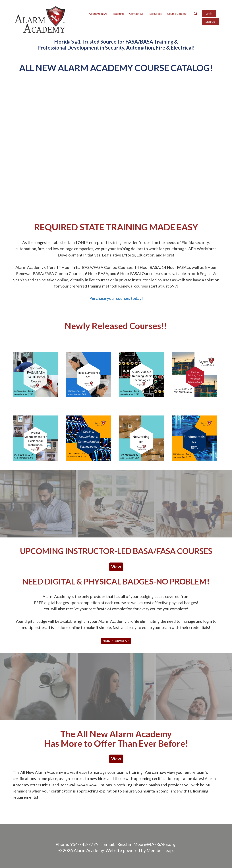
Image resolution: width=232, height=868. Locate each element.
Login (209, 13)
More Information (116, 641)
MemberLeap (160, 850)
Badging (119, 14)
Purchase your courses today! (116, 298)
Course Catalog (178, 14)
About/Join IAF (98, 14)
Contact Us (136, 14)
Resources (155, 14)
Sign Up (210, 22)
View (116, 567)
